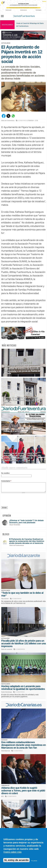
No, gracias (34, 861)
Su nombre (5, 473)
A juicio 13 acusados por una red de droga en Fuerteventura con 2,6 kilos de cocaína (23, 400)
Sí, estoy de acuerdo (16, 860)
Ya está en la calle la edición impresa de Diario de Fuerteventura (23, 430)
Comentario (6, 481)
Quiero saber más (12, 852)
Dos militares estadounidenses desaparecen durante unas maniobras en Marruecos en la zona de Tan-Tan (23, 745)
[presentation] (19, 500)
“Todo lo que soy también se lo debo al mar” (22, 594)
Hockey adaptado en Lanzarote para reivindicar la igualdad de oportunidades (23, 688)
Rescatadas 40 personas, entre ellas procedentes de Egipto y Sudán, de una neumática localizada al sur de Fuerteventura (22, 457)
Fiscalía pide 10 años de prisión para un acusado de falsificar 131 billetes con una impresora (23, 643)
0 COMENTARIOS (22, 121)
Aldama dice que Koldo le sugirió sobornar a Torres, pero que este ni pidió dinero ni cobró (23, 791)
